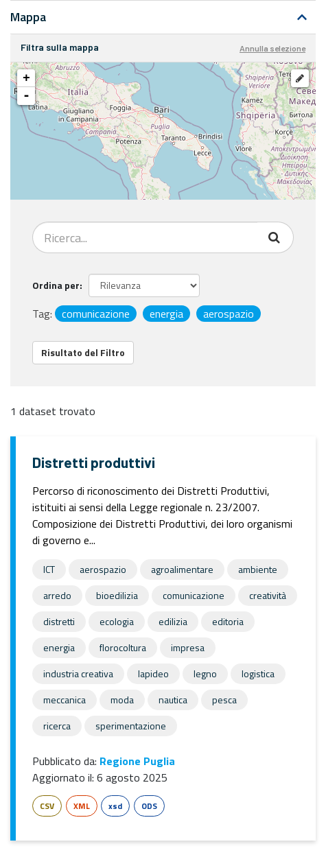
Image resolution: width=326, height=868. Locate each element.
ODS (149, 806)
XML (82, 806)
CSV (47, 806)
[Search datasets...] (145, 237)
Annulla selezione (272, 48)
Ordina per (56, 285)
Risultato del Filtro (83, 352)
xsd (115, 806)
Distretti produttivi (94, 462)
